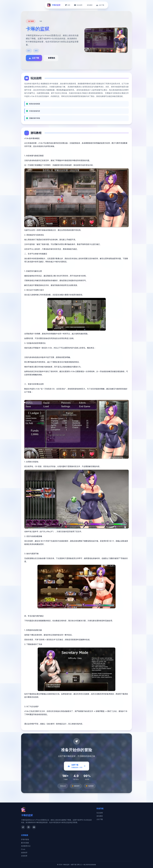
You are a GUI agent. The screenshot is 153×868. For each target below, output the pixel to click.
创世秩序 (24, 853)
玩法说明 (100, 813)
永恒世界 (24, 856)
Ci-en (23, 849)
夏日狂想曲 (25, 843)
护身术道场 (25, 839)
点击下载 (100, 819)
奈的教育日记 (26, 846)
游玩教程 (100, 816)
